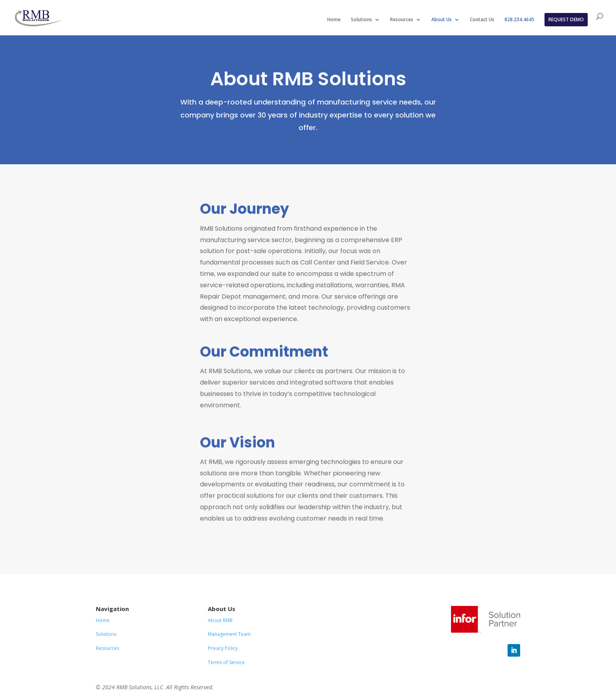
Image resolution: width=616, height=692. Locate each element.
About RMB (220, 620)
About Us (442, 20)
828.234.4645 (519, 20)
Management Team (229, 634)
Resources (402, 20)
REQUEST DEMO (566, 19)
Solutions (361, 20)
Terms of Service (226, 662)
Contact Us (482, 20)
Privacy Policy (223, 648)
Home (334, 20)
